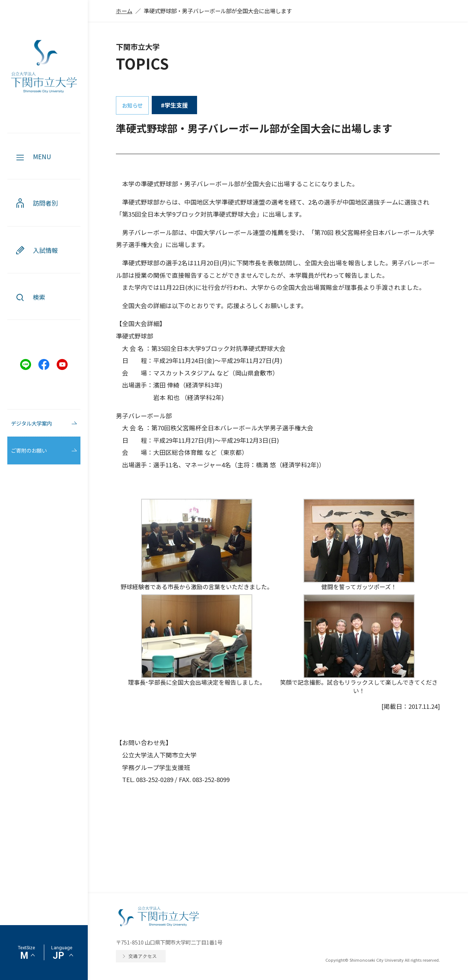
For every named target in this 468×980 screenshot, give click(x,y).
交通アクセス (143, 956)
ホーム (124, 11)
